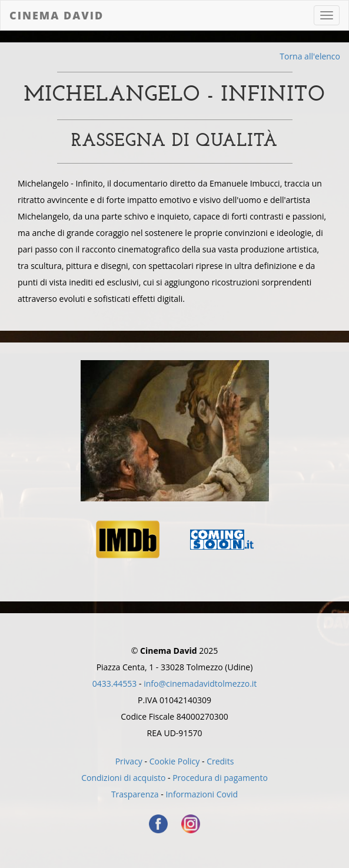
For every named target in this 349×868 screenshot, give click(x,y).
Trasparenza (135, 794)
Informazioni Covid (202, 794)
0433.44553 (115, 684)
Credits (220, 761)
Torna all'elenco (310, 56)
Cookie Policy (175, 761)
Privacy (129, 761)
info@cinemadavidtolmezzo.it (200, 684)
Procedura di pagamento (220, 778)
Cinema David (56, 15)
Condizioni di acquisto (123, 778)
